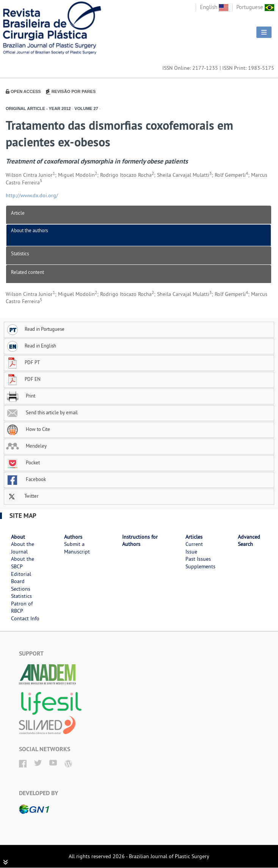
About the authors (29, 230)
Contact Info (25, 618)
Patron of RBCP (22, 607)
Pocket (23, 462)
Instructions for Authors (140, 541)
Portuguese (255, 7)
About (18, 537)
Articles (194, 537)
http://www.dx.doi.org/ (32, 195)
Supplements (200, 566)
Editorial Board (21, 578)
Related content (27, 272)
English (214, 7)
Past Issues (198, 559)
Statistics (20, 253)
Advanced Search (249, 541)
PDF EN (23, 379)
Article (18, 213)
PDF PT (23, 362)
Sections (21, 589)
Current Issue (194, 548)
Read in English (31, 346)
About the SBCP (23, 563)
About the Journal (23, 548)
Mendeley (26, 446)
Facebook (26, 479)
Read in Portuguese (35, 329)
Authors (73, 537)
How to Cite (28, 429)
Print (21, 396)
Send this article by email (42, 412)
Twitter (22, 496)
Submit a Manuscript (77, 548)
